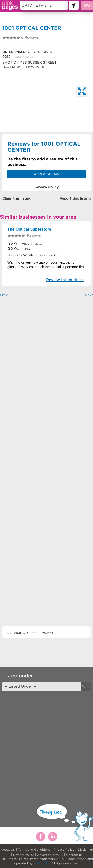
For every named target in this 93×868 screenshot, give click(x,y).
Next (89, 295)
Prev (4, 295)
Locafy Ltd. (42, 863)
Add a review (46, 174)
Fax (28, 249)
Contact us (74, 855)
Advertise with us (50, 855)
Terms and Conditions (34, 849)
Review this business (65, 280)
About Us (8, 849)
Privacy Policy (64, 849)
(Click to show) (23, 57)
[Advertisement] (46, 466)
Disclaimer (85, 849)
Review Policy (23, 855)
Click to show (31, 244)
